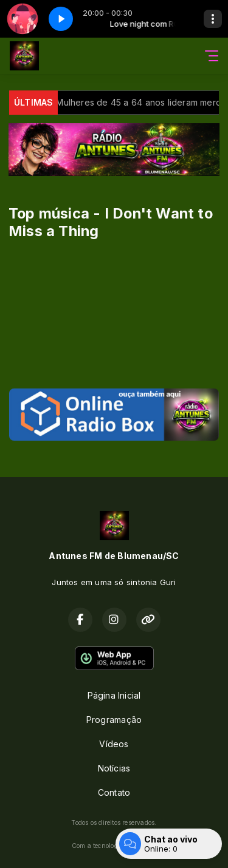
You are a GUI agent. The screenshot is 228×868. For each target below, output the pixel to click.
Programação (114, 720)
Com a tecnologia (114, 846)
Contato (114, 792)
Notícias (114, 768)
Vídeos (114, 744)
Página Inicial (114, 695)
